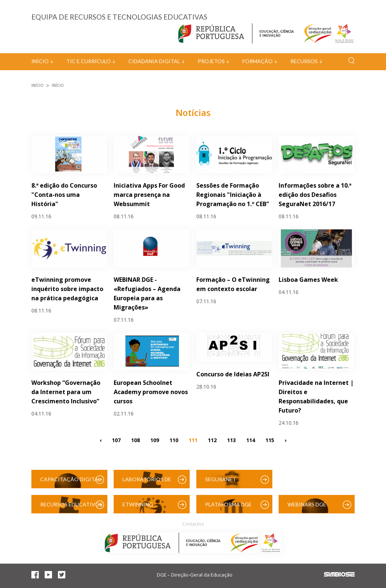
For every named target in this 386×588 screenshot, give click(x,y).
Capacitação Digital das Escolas (70, 482)
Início (40, 61)
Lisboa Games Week (308, 280)
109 (155, 440)
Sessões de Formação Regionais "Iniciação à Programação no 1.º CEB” (233, 195)
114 (251, 440)
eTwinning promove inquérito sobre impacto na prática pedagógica (67, 289)
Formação (258, 61)
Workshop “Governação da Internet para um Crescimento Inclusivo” (66, 392)
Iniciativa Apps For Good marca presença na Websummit (149, 195)
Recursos (304, 61)
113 (231, 440)
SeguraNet (221, 479)
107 (116, 440)
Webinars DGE (307, 504)
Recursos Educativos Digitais (71, 507)
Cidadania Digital (154, 61)
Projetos (211, 61)
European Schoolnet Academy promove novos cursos (151, 392)
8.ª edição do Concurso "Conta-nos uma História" (64, 195)
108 (135, 440)
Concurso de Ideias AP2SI (233, 374)
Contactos (193, 524)
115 (270, 440)
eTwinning (138, 504)
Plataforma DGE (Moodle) (228, 507)
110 (174, 440)
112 (212, 440)
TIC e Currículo (89, 61)
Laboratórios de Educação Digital (148, 482)
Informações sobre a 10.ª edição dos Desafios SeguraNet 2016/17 (315, 195)
